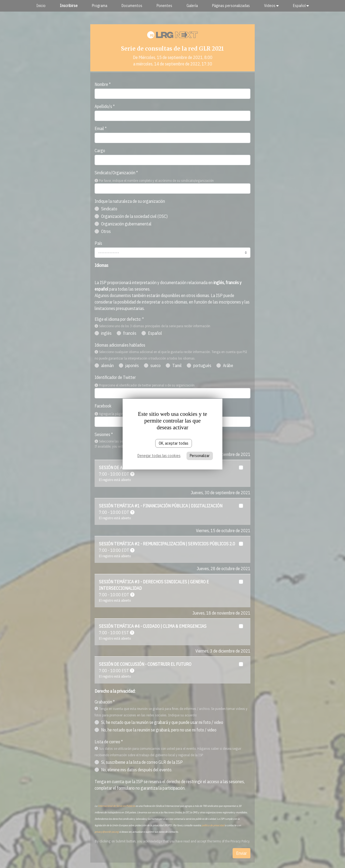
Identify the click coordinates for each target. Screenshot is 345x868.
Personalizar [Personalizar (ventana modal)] (200, 456)
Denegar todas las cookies (159, 456)
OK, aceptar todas (174, 443)
